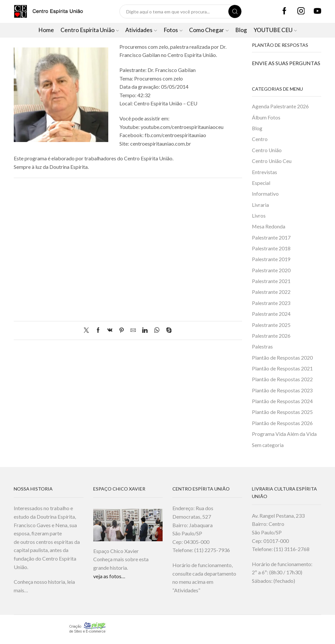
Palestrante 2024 (271, 316)
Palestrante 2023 (271, 305)
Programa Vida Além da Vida (284, 438)
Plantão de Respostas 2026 (282, 427)
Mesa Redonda (269, 228)
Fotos (173, 30)
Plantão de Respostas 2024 (282, 405)
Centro (260, 140)
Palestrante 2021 (271, 283)
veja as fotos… (109, 580)
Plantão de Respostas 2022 (282, 383)
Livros (259, 217)
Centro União (267, 151)
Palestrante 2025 (271, 327)
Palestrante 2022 (271, 294)
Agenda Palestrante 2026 (280, 106)
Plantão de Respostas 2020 (282, 360)
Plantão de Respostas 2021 (282, 372)
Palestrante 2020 (271, 272)
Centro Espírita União (90, 30)
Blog (241, 30)
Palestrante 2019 (271, 261)
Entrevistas (264, 173)
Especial (261, 184)
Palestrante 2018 (271, 250)
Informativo (265, 195)
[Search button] (235, 11)
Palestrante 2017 (271, 239)
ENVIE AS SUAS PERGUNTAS (286, 63)
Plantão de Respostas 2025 (282, 416)
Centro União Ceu (272, 161)
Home (46, 30)
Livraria (260, 206)
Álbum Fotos (266, 117)
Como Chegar (209, 30)
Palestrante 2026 (271, 339)
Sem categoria (268, 449)
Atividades (141, 30)
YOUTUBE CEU (275, 30)
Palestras (262, 350)
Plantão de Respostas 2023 (282, 394)
